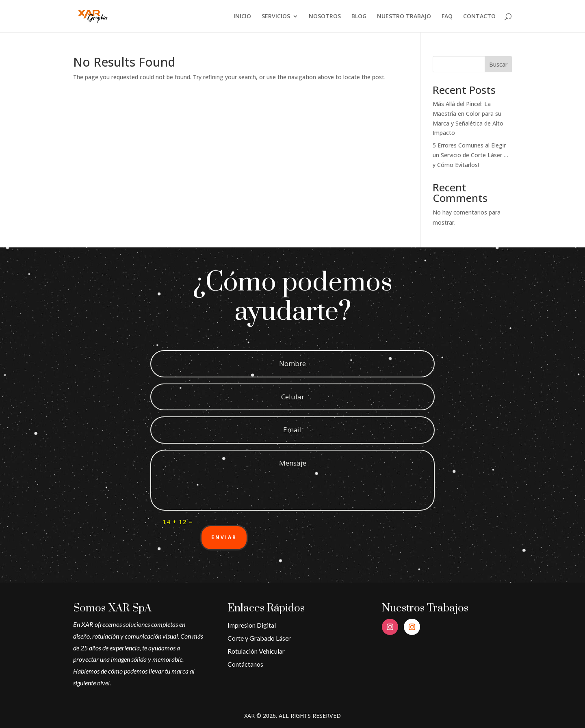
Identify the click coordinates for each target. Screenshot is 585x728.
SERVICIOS (276, 17)
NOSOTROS (325, 17)
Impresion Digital (252, 625)
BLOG (359, 17)
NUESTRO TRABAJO (404, 17)
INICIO (242, 17)
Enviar (224, 537)
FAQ (447, 17)
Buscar (498, 64)
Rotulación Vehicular (256, 651)
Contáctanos (245, 664)
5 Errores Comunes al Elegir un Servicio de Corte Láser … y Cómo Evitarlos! (470, 155)
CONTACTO (479, 17)
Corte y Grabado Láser (259, 638)
